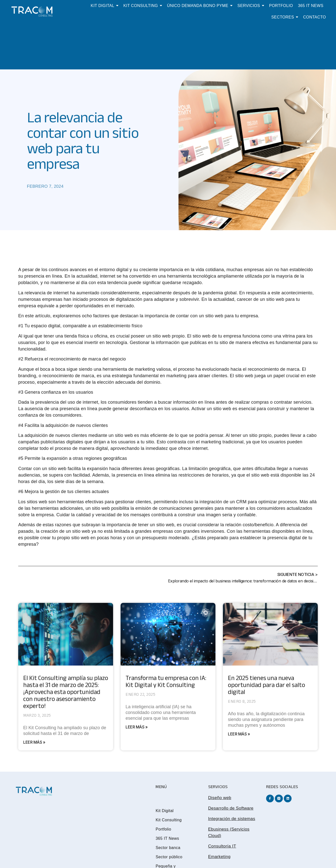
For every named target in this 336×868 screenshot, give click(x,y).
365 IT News (167, 838)
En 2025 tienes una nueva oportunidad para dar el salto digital (266, 686)
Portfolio (163, 829)
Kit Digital (165, 811)
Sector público (169, 857)
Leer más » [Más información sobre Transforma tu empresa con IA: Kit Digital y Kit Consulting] (137, 727)
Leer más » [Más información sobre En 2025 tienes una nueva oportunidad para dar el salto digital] (239, 734)
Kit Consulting (168, 820)
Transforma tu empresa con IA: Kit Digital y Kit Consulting (166, 683)
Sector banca (168, 848)
